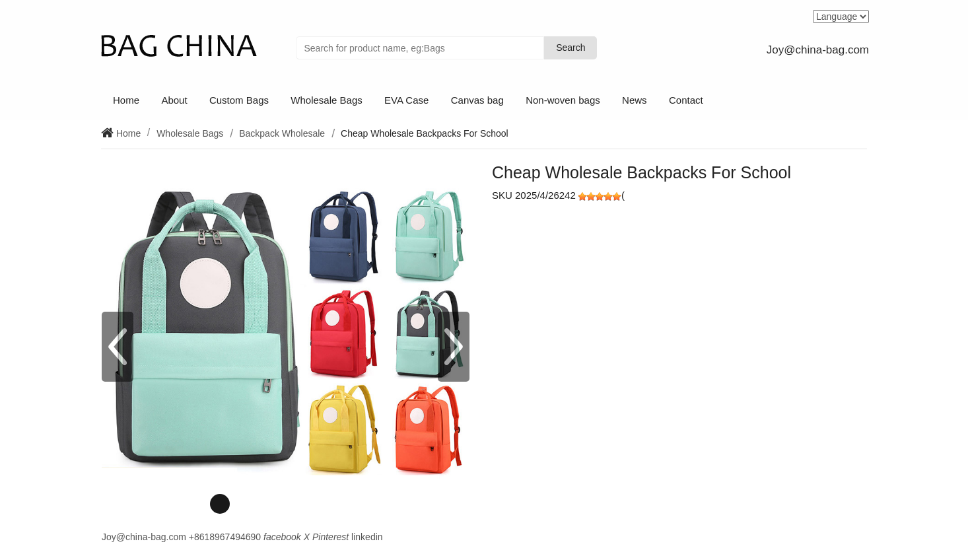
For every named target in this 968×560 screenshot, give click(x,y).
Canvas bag (477, 100)
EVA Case (406, 100)
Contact (686, 100)
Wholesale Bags (326, 100)
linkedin (367, 537)
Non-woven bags (563, 100)
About (174, 100)
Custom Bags (239, 100)
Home (126, 100)
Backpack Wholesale (282, 133)
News (635, 100)
